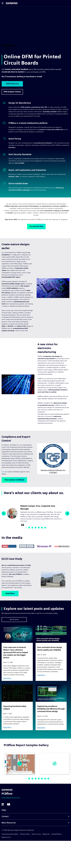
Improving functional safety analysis (15, 708)
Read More (10, 593)
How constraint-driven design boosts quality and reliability (50, 649)
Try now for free (36, 226)
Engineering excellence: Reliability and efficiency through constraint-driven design (51, 709)
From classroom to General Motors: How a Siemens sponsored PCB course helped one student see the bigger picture (16, 652)
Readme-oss (6, 837)
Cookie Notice (56, 834)
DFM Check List (12, 84)
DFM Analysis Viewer (12, 92)
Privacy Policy (25, 834)
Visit (3, 472)
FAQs (4, 810)
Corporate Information (10, 834)
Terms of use (36, 834)
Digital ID (46, 834)
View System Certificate (14, 480)
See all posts (14, 619)
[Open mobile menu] (3, 3)
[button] (4, 513)
